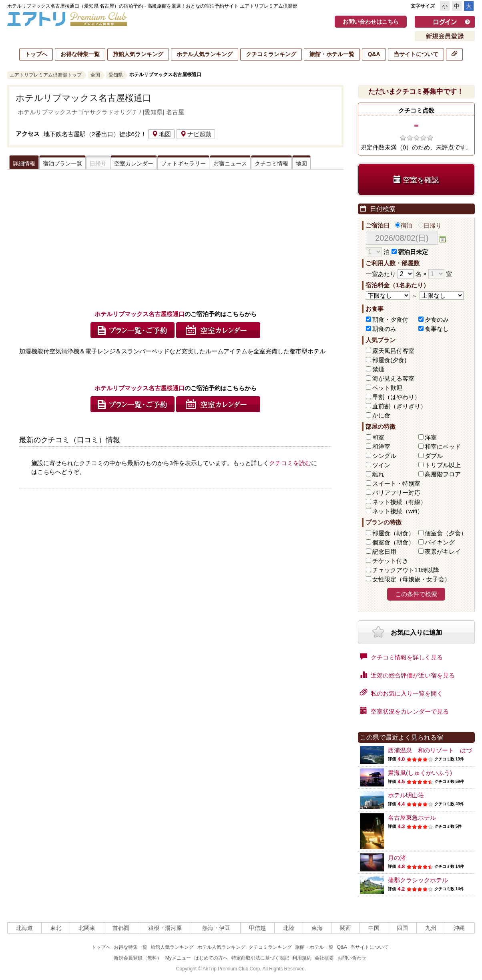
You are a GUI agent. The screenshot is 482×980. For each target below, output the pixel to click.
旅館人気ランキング (138, 54)
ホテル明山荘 (406, 795)
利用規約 (302, 958)
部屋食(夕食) (389, 360)
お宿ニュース (230, 163)
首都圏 (121, 928)
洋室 (431, 437)
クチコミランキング (271, 54)
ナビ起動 (196, 134)
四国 (402, 928)
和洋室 (381, 447)
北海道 (24, 928)
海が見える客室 (393, 378)
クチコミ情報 (271, 163)
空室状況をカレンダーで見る (404, 711)
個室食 (446, 533)
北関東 (87, 928)
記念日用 (384, 552)
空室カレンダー (134, 163)
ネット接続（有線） (399, 502)
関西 (345, 928)
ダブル (434, 456)
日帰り (430, 225)
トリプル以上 (443, 465)
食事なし (437, 329)
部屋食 (393, 533)
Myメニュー (178, 958)
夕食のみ (437, 320)
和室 (378, 437)
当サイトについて (416, 54)
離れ (378, 474)
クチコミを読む (290, 463)
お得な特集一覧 (80, 54)
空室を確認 (416, 180)
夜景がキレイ (443, 552)
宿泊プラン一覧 (62, 163)
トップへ (36, 54)
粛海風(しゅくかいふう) (420, 773)
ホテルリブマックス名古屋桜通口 (83, 98)
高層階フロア (443, 474)
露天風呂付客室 (393, 351)
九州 (431, 928)
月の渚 (397, 858)
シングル (384, 456)
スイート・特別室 (396, 483)
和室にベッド (443, 447)
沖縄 (459, 928)
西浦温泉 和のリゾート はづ (430, 750)
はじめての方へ (211, 958)
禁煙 (378, 369)
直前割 (399, 406)
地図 (161, 134)
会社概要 (324, 958)
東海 (317, 928)
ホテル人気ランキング (205, 54)
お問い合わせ (352, 958)
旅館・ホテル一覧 (332, 54)
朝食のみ (384, 329)
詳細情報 (24, 163)
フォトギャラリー (183, 163)
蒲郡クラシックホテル (418, 880)
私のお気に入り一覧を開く (401, 693)
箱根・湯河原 (165, 928)
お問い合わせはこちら (371, 22)
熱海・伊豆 (216, 928)
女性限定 (411, 579)
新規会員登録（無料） (138, 958)
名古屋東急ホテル (412, 818)
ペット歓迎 (387, 388)
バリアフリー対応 (396, 493)
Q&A (374, 54)
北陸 (289, 928)
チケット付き (390, 561)
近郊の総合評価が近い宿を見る (407, 675)
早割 (396, 397)
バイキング (440, 542)
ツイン (381, 465)
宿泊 (404, 225)
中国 (374, 928)
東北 (56, 928)
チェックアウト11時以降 (406, 570)
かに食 (381, 415)
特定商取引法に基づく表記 (260, 958)
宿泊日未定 (410, 252)
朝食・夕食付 (390, 320)
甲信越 (257, 928)
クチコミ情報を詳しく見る (401, 657)
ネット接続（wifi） (398, 511)
